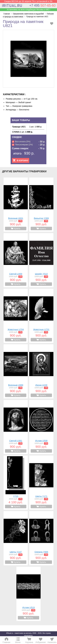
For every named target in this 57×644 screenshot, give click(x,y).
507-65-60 (42, 5)
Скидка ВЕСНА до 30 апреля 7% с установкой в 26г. (29, 1)
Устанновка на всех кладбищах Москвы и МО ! (29, 10)
